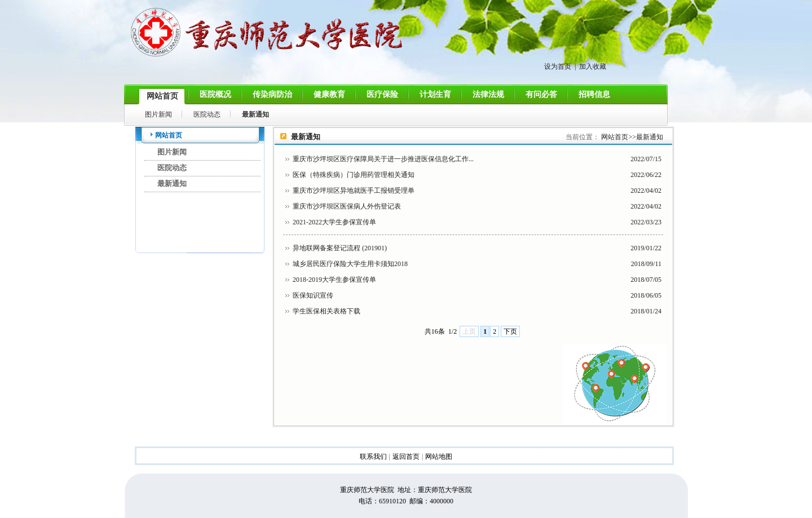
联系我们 (373, 457)
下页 (510, 331)
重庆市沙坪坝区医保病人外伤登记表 (347, 206)
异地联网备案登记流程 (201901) (340, 248)
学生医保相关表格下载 (326, 311)
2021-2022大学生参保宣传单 (334, 222)
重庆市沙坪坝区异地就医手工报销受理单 (354, 191)
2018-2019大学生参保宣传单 (334, 280)
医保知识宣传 (313, 295)
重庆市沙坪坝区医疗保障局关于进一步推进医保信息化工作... (383, 159)
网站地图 (439, 457)
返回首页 (406, 457)
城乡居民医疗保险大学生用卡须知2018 (350, 264)
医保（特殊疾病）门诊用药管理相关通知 (354, 175)
